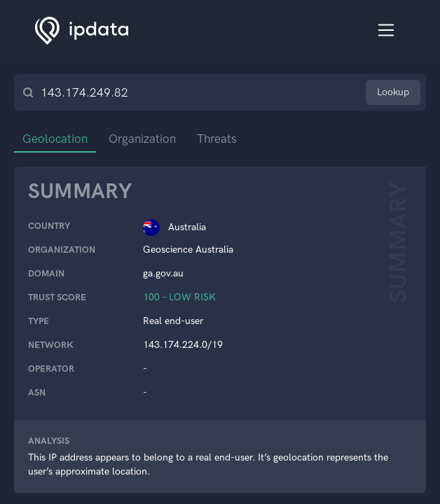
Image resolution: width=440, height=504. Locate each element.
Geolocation (55, 139)
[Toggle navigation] (386, 30)
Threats (217, 139)
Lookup (393, 92)
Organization (142, 139)
